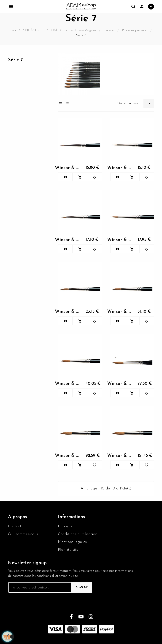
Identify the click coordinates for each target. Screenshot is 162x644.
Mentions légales (72, 542)
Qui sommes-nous (23, 534)
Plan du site (68, 550)
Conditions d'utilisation (78, 534)
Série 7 (15, 60)
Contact (15, 526)
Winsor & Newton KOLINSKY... (68, 168)
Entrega (65, 526)
